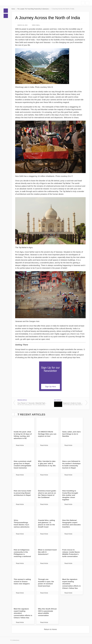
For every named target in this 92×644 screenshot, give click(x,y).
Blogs (6, 16)
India (60, 29)
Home (6, 11)
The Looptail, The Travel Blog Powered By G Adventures (33, 9)
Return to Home (50, 629)
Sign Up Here (50, 387)
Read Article (20, 445)
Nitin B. (50, 87)
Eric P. (70, 176)
